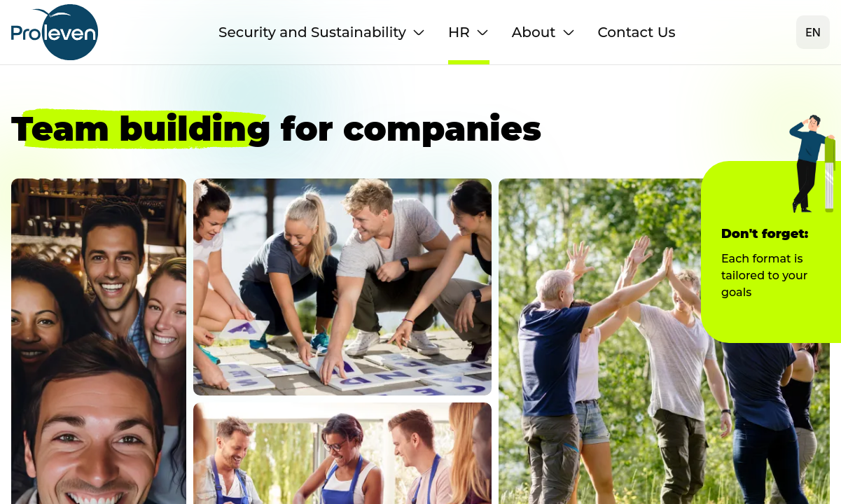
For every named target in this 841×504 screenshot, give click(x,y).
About (544, 32)
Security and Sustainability (322, 32)
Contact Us (637, 32)
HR (469, 32)
